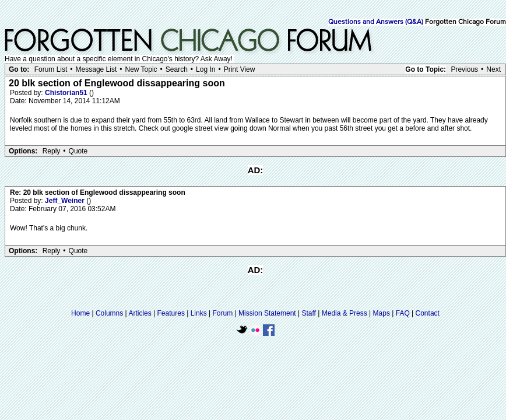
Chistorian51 (67, 93)
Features (171, 313)
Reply (52, 151)
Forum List (51, 69)
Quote (78, 151)
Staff (308, 313)
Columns (109, 313)
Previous (464, 69)
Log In (205, 69)
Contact (428, 313)
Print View (240, 69)
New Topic (141, 69)
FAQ (403, 313)
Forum (223, 313)
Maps (382, 313)
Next (493, 69)
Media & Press (345, 313)
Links (199, 313)
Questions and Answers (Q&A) (376, 22)
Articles (140, 313)
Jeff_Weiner (66, 201)
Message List (96, 69)
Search (177, 69)
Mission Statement (267, 313)
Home (80, 313)
